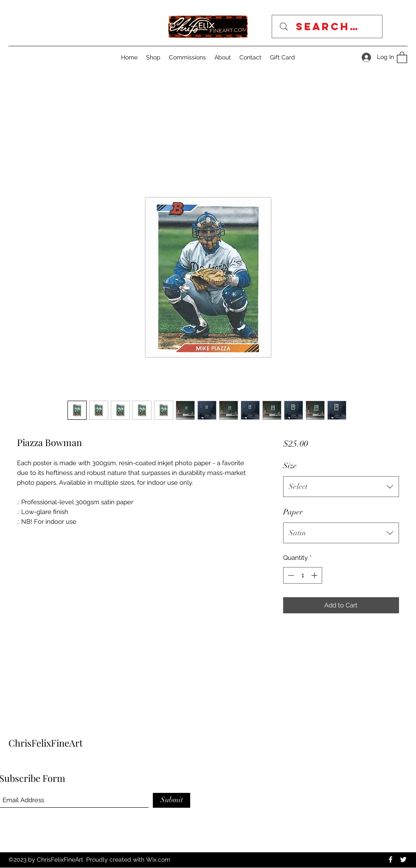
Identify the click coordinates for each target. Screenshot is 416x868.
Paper (293, 512)
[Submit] (171, 800)
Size (290, 466)
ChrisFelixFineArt (46, 743)
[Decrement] (290, 575)
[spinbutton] (302, 575)
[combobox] (341, 487)
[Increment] (315, 575)
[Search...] (330, 27)
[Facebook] (391, 860)
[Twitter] (403, 860)
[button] (402, 57)
